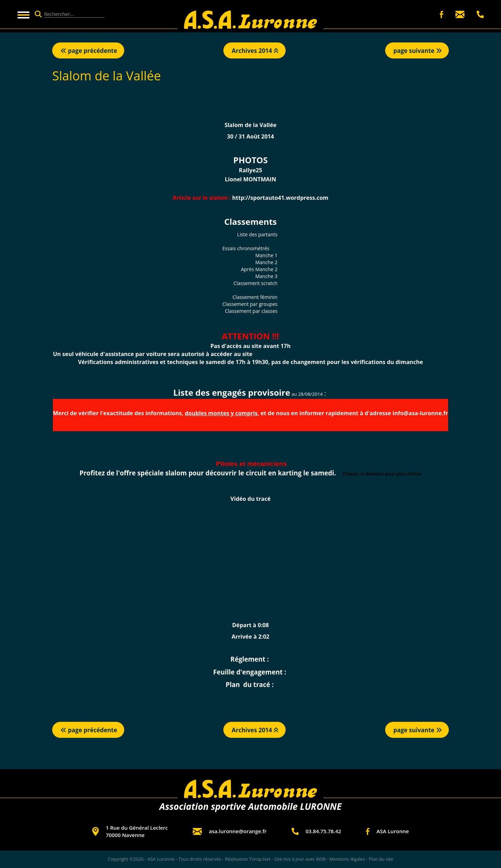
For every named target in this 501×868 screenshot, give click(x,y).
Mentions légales (347, 859)
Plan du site (381, 859)
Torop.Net (260, 859)
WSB (321, 859)
